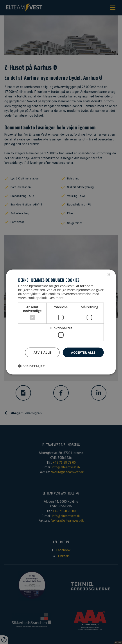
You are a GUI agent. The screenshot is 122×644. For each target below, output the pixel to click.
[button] (31, 366)
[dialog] (61, 322)
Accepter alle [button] (83, 352)
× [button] (109, 275)
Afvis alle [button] (42, 352)
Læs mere (56, 298)
